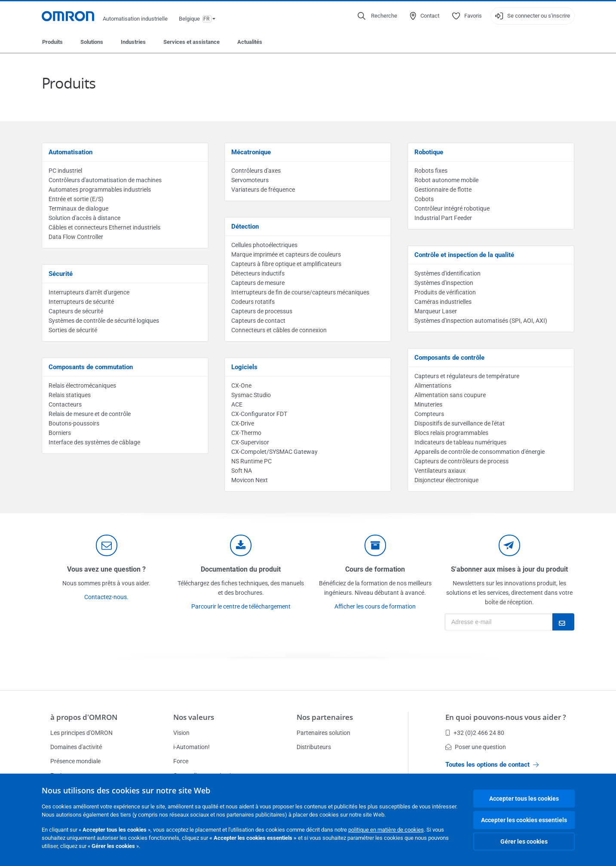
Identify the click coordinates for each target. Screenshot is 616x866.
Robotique (429, 152)
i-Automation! (192, 747)
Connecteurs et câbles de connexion (279, 330)
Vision (181, 733)
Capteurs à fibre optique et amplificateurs (286, 264)
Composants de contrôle (449, 358)
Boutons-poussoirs (74, 423)
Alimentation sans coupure (450, 395)
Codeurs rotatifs (253, 302)
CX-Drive (243, 423)
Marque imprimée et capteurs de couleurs (286, 254)
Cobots (424, 199)
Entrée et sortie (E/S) (76, 199)
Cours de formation (375, 569)
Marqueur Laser (436, 311)
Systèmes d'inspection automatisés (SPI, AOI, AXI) (481, 321)
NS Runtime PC (251, 461)
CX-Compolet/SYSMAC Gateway (274, 452)
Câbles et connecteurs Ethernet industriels (104, 227)
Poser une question (476, 747)
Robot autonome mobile (446, 180)
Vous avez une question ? (106, 569)
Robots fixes (431, 171)
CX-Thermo (246, 433)
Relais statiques (70, 395)
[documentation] (241, 545)
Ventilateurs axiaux (440, 471)
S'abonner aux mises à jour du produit (509, 569)
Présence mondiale (75, 761)
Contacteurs (65, 404)
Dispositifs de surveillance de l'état (460, 423)
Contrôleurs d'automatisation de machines (105, 180)
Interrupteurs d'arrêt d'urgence (89, 292)
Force (181, 761)
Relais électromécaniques (82, 386)
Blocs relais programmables (451, 433)
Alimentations (433, 386)
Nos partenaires (325, 717)
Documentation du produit (241, 569)
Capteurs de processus (262, 311)
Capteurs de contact (258, 321)
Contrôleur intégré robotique (452, 208)
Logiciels (244, 367)
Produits (52, 42)
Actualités (250, 42)
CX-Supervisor (250, 442)
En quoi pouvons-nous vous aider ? (506, 717)
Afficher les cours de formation (375, 606)
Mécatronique (251, 152)
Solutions (92, 42)
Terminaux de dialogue (78, 208)
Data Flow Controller (76, 237)
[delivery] (375, 545)
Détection (245, 226)
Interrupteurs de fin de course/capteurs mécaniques (300, 292)
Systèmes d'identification (447, 273)
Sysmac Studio (251, 395)
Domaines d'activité (76, 747)
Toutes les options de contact (492, 765)
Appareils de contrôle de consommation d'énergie (480, 452)
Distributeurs (314, 747)
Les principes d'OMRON (81, 733)
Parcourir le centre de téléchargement (241, 606)
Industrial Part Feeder (443, 218)
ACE (237, 404)
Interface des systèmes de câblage (94, 442)
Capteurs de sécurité (76, 311)
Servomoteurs (250, 180)
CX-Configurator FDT (259, 414)
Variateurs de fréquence (263, 190)
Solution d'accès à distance (84, 218)
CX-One (241, 386)
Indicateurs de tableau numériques (460, 442)
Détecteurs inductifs (258, 273)
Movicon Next (250, 480)
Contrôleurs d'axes (256, 171)
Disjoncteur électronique (446, 480)
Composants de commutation (91, 367)
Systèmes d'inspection (444, 283)
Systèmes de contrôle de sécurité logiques (104, 321)
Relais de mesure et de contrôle (90, 414)
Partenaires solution (323, 733)
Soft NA (242, 471)
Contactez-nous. (106, 597)
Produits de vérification (445, 292)
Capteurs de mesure (258, 283)
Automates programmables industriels (100, 190)
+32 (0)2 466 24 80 (475, 733)
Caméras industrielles (443, 302)
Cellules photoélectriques (264, 245)
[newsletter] (509, 545)
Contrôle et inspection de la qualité (464, 255)
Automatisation (70, 152)
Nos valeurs (194, 717)
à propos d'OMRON (84, 717)
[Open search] (377, 16)
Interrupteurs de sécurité (81, 302)
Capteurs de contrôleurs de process (461, 461)
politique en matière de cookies (386, 830)
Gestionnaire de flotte (443, 190)
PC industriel (65, 171)
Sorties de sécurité (73, 330)
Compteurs (429, 414)
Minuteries (428, 404)
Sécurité (61, 274)
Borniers (60, 433)
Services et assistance (192, 42)
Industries (133, 42)
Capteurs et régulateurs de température (467, 376)
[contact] (107, 545)
